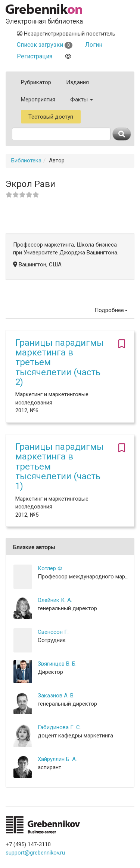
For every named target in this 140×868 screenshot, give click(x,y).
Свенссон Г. (53, 632)
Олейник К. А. (55, 600)
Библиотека (26, 161)
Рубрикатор (36, 82)
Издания (77, 82)
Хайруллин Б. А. (57, 759)
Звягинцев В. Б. (57, 664)
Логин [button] (94, 45)
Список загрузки (45, 45)
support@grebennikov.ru (35, 853)
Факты (82, 100)
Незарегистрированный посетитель (66, 34)
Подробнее (111, 310)
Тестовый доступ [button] (51, 117)
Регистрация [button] (35, 56)
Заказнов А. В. (56, 696)
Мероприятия (38, 100)
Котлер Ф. (51, 568)
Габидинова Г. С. (59, 727)
